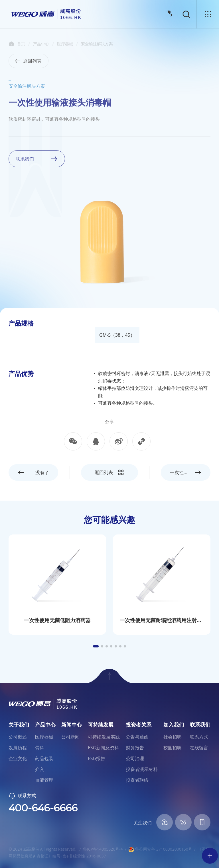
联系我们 (200, 725)
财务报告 (135, 748)
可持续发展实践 (104, 737)
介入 (40, 769)
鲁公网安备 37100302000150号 (160, 849)
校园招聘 (173, 748)
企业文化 (18, 758)
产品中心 (41, 44)
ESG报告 (97, 758)
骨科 (40, 748)
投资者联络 (137, 780)
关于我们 (19, 725)
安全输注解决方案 (97, 44)
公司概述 (18, 737)
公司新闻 (70, 737)
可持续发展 (101, 725)
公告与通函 (137, 737)
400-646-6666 (43, 808)
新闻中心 (72, 725)
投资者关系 (139, 725)
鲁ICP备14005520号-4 (103, 849)
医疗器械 (65, 44)
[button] (96, 646)
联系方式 (199, 737)
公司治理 (135, 758)
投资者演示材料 (142, 769)
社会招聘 (173, 737)
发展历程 (18, 748)
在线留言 (199, 748)
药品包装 (44, 758)
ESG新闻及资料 (103, 748)
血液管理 (44, 780)
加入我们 (174, 725)
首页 (11, 44)
